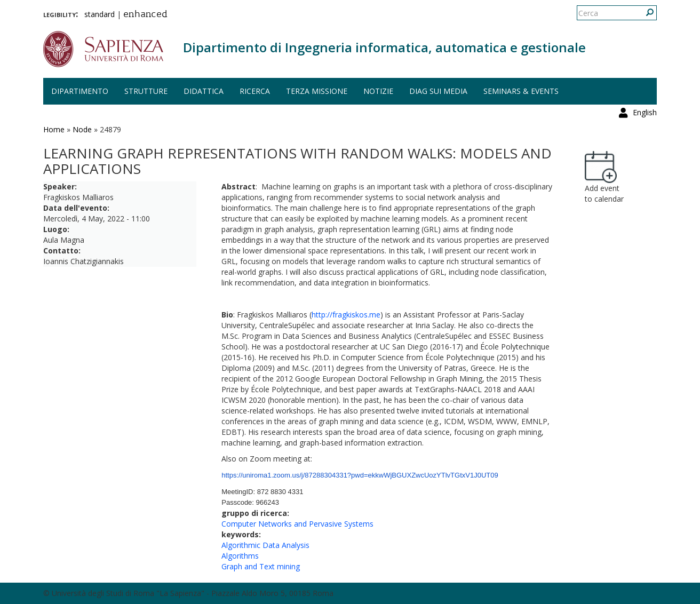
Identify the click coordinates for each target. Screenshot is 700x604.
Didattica (204, 91)
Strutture (146, 91)
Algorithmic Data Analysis (265, 545)
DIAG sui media (438, 91)
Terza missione (317, 91)
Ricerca (255, 91)
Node (82, 129)
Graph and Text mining (261, 566)
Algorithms (240, 556)
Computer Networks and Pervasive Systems (297, 524)
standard (100, 14)
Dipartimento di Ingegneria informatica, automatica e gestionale (384, 47)
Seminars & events (521, 91)
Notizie (378, 91)
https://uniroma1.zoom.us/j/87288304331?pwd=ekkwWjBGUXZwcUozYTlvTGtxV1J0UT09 (360, 475)
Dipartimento (80, 91)
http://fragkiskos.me (346, 315)
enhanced (145, 15)
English (645, 13)
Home (54, 129)
